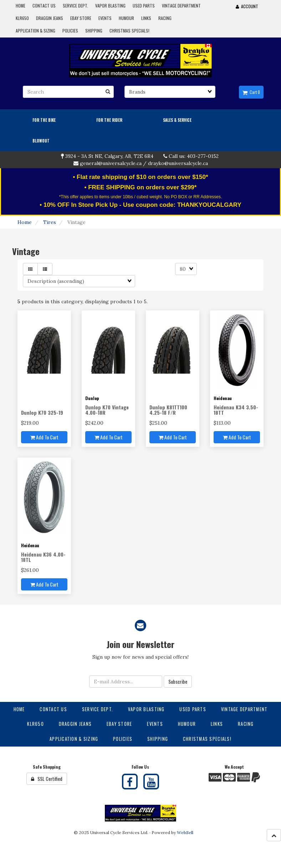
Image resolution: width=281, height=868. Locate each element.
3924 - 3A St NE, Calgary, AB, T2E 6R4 (109, 156)
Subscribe (178, 681)
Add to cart (44, 437)
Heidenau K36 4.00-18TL (43, 557)
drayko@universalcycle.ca (178, 163)
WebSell (185, 832)
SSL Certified (47, 779)
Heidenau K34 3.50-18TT (236, 410)
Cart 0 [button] (251, 92)
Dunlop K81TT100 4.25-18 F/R (168, 410)
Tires (50, 222)
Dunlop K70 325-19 (42, 412)
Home (25, 222)
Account (247, 6)
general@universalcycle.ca (111, 163)
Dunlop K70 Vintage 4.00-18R (107, 410)
